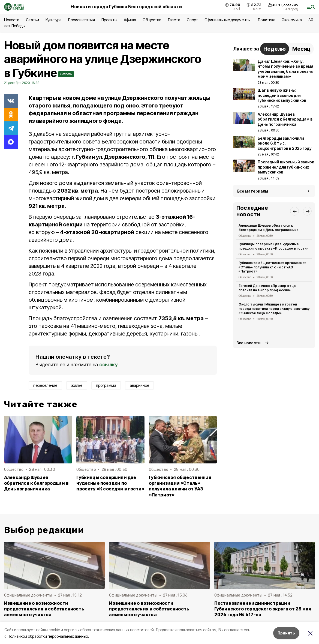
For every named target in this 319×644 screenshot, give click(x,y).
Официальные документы (228, 20)
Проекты (109, 20)
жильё (77, 385)
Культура (53, 20)
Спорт (192, 20)
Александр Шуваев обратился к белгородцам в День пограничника (36, 483)
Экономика (292, 20)
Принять (286, 633)
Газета (174, 20)
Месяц (301, 49)
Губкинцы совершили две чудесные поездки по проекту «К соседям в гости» (110, 483)
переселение (45, 385)
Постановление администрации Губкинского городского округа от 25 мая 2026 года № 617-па (263, 609)
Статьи (32, 20)
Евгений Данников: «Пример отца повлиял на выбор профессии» (267, 288)
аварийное (139, 385)
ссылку (109, 365)
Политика (267, 20)
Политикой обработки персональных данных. (48, 636)
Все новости (249, 343)
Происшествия (82, 20)
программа (106, 385)
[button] (294, 211)
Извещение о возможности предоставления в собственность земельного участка (44, 609)
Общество (152, 20)
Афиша (130, 20)
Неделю (275, 49)
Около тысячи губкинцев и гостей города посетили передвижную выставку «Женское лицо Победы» (274, 309)
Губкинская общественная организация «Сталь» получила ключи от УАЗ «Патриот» (180, 486)
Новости (12, 20)
